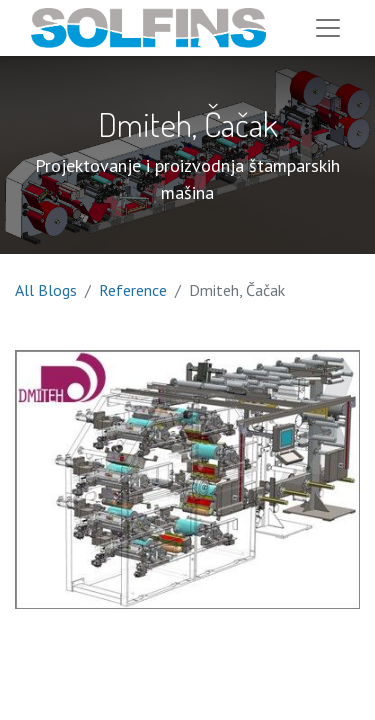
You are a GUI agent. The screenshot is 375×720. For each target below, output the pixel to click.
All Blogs (46, 290)
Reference (133, 290)
